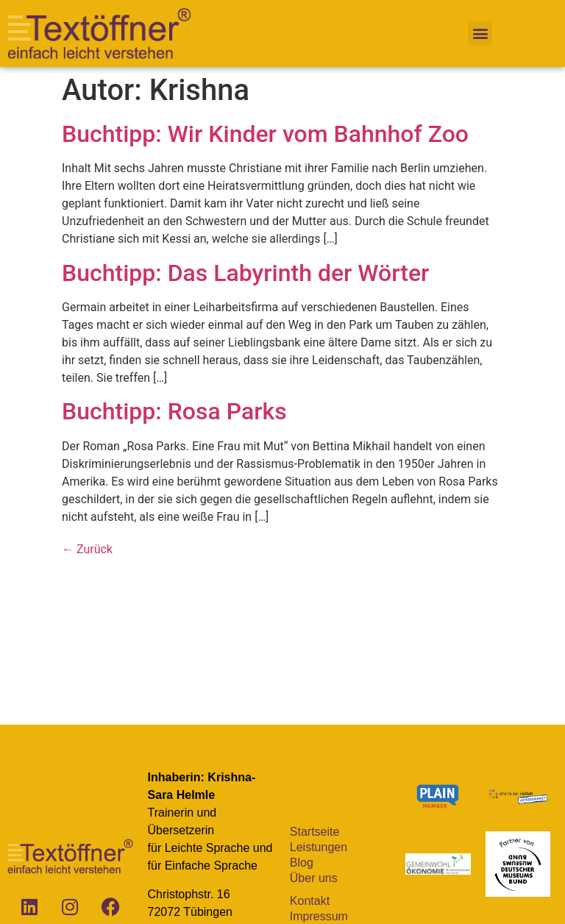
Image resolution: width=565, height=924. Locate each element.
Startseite (315, 832)
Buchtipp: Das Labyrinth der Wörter (245, 273)
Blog (302, 863)
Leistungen (319, 847)
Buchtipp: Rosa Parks (174, 411)
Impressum (319, 916)
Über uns (314, 878)
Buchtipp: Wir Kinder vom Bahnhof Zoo (265, 134)
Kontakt (310, 901)
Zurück (87, 549)
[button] (480, 33)
